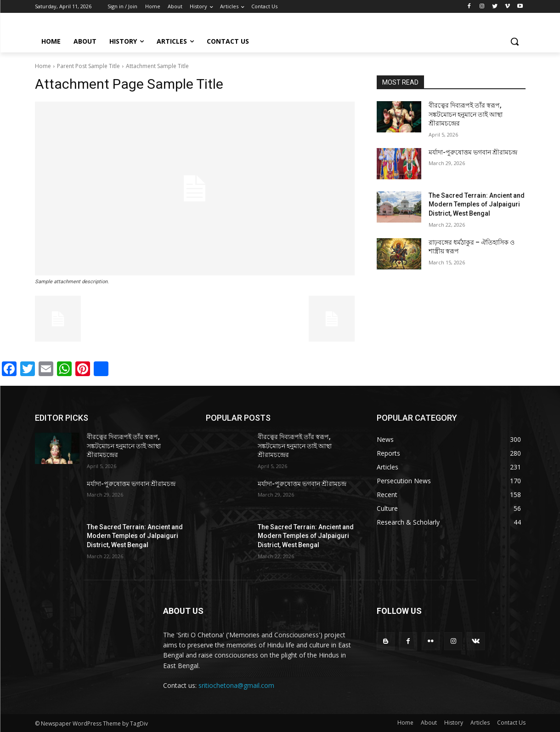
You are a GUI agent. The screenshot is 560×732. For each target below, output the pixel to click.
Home (43, 66)
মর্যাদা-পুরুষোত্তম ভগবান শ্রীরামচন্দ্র (473, 152)
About (429, 723)
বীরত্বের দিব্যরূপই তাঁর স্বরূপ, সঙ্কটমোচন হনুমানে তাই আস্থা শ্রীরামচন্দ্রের (466, 114)
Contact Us (511, 723)
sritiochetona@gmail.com (236, 685)
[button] (515, 41)
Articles (480, 723)
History (454, 723)
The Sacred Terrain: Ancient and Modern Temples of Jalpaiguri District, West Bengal (477, 204)
